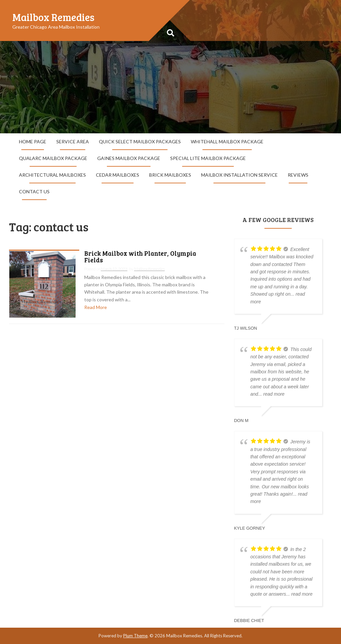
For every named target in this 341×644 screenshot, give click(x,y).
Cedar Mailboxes (118, 175)
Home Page (33, 141)
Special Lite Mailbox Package (208, 158)
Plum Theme (135, 636)
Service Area (73, 141)
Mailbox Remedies (53, 17)
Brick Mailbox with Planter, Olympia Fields (140, 257)
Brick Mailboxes (170, 175)
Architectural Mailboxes (52, 175)
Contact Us (34, 191)
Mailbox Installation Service (239, 175)
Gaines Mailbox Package (129, 158)
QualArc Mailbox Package (53, 158)
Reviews (298, 175)
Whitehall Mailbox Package (227, 141)
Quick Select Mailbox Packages (140, 141)
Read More (96, 307)
